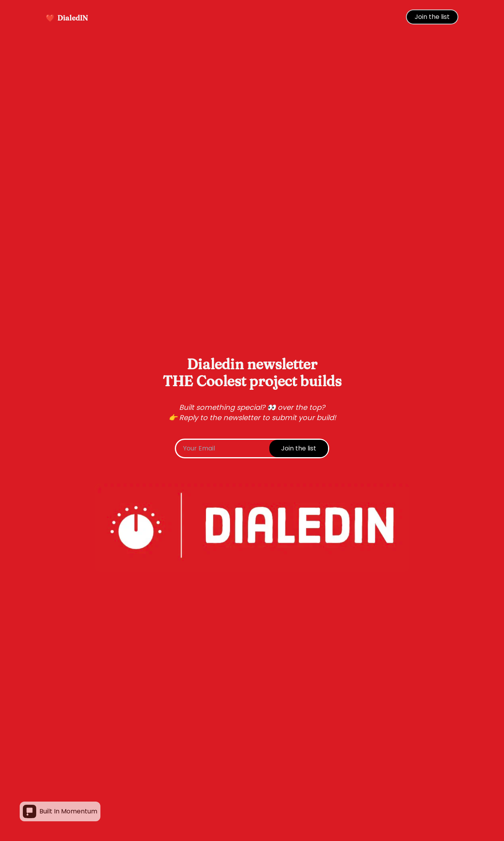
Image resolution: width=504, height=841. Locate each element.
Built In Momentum (60, 811)
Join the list (432, 17)
